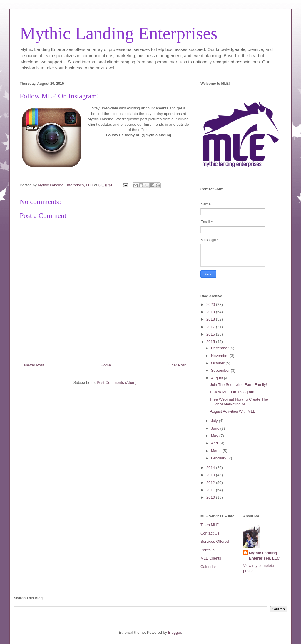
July (215, 421)
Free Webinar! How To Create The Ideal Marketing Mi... (239, 402)
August (218, 378)
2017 (211, 327)
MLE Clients (211, 558)
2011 (211, 490)
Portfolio (208, 550)
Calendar (208, 567)
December (220, 348)
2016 (211, 334)
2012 (211, 483)
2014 (211, 468)
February (219, 458)
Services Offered (215, 541)
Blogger (175, 632)
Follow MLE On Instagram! (233, 392)
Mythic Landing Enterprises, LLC (264, 556)
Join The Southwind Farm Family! (238, 385)
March (217, 451)
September (221, 370)
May (215, 436)
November (220, 356)
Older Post (177, 365)
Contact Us (210, 533)
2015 (211, 342)
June (216, 428)
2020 (211, 304)
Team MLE (210, 525)
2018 (211, 319)
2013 (211, 475)
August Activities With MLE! (233, 411)
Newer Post (34, 365)
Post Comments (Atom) (117, 382)
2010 (211, 497)
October (218, 363)
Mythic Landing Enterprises (119, 33)
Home (106, 365)
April (215, 443)
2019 (211, 312)
